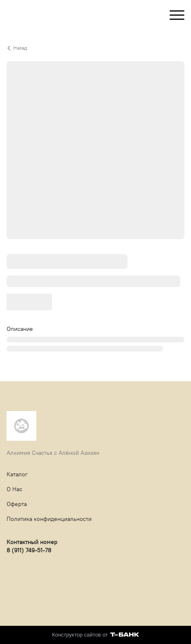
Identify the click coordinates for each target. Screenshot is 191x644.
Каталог (17, 474)
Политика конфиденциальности (49, 519)
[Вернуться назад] (95, 48)
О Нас (14, 489)
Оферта (17, 504)
